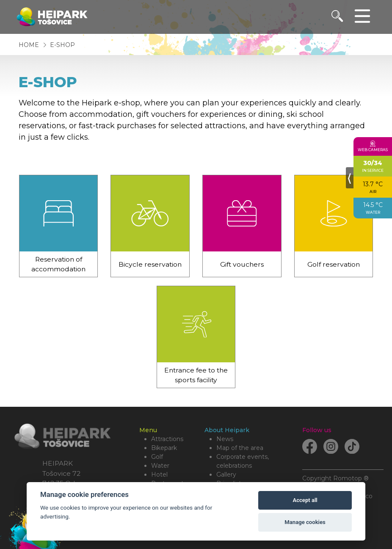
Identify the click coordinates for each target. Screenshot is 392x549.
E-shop (62, 45)
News (225, 439)
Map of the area (240, 448)
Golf (157, 457)
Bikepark (164, 448)
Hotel (159, 475)
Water (160, 466)
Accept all (305, 500)
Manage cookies (305, 522)
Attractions (167, 439)
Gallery (226, 475)
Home (29, 45)
